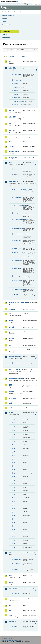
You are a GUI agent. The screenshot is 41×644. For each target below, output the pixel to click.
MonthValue (17, 248)
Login (27, 4)
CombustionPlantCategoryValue (19, 190)
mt (15, 512)
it (14, 494)
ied (10, 350)
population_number (19, 87)
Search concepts (23, 56)
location (16, 84)
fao (10, 314)
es (15, 462)
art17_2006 (13, 117)
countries (17, 593)
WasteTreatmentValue (19, 295)
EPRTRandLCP (14, 181)
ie (14, 487)
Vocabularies (6, 31)
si (14, 537)
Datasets (5, 18)
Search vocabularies (11, 56)
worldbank (13, 622)
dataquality (13, 158)
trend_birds (17, 98)
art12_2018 (13, 110)
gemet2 (11, 327)
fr (14, 470)
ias (10, 345)
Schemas (5, 28)
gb (15, 473)
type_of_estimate (19, 101)
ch (15, 438)
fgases (11, 320)
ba (15, 426)
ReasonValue (18, 268)
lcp (10, 553)
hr (15, 480)
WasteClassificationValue (19, 289)
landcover (12, 398)
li (14, 498)
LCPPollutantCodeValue (19, 220)
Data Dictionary (15, 12)
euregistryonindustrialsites (16, 302)
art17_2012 (13, 124)
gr (15, 477)
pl (14, 519)
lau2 (10, 408)
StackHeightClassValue (19, 276)
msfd (11, 576)
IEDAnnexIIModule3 (16, 370)
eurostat (12, 309)
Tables (4, 22)
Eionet (9, 12)
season (16, 94)
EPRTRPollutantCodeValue (19, 205)
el (14, 459)
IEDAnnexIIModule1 (16, 357)
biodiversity (13, 137)
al (14, 419)
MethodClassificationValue (19, 234)
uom (10, 610)
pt (14, 523)
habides (12, 338)
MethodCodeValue (19, 241)
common (12, 146)
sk (15, 540)
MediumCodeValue (19, 228)
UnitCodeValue (18, 280)
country (16, 626)
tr (14, 544)
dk (15, 452)
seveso (11, 599)
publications (13, 589)
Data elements (6, 25)
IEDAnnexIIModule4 (16, 378)
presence (17, 91)
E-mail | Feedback (7, 639)
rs (14, 530)
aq (10, 61)
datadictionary (14, 151)
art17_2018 (13, 130)
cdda (11, 142)
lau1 (10, 403)
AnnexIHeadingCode (19, 363)
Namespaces (6, 38)
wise (10, 615)
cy (15, 441)
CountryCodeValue (19, 198)
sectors (16, 570)
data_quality (17, 80)
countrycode (17, 74)
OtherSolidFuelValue (19, 261)
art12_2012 (13, 68)
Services (5, 34)
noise (11, 582)
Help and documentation (9, 15)
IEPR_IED (12, 385)
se (15, 533)
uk (15, 547)
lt (14, 501)
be (15, 431)
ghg (10, 332)
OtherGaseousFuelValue (19, 253)
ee (15, 455)
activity (16, 169)
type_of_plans (18, 105)
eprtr (10, 163)
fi (14, 466)
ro (15, 526)
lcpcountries (17, 559)
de (15, 448)
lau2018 (12, 413)
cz (15, 445)
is (14, 491)
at (14, 423)
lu (14, 505)
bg (15, 434)
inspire (11, 392)
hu (15, 484)
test (10, 606)
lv (14, 508)
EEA (10, 2)
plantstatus (17, 564)
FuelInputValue (18, 213)
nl (14, 515)
